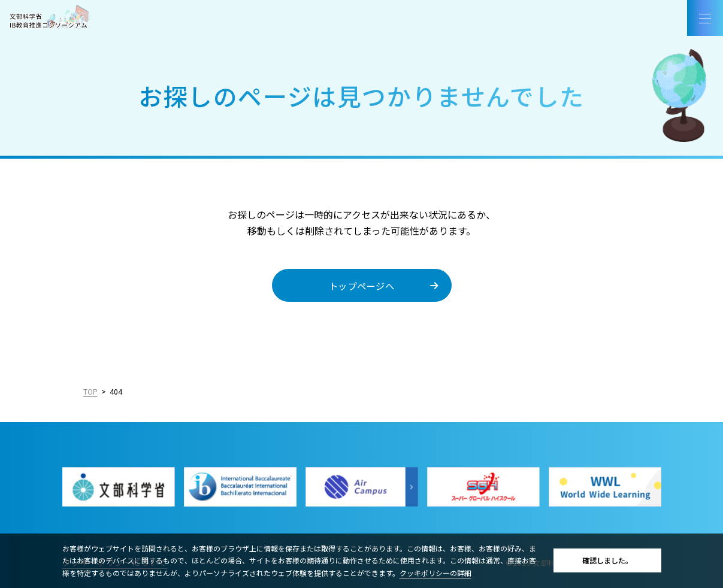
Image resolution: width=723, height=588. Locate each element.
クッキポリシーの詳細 (435, 573)
